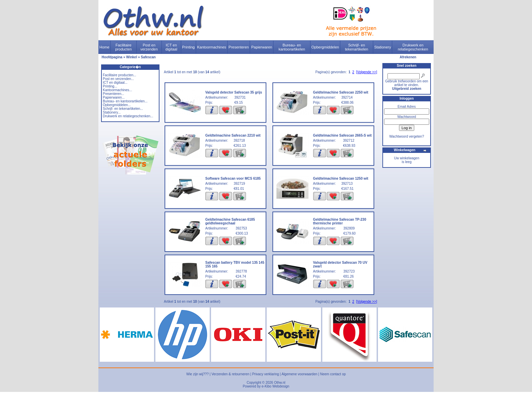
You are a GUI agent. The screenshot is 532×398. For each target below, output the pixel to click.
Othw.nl (280, 383)
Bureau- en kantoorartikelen (292, 47)
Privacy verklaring (265, 374)
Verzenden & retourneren (230, 374)
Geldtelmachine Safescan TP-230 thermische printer (340, 221)
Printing (188, 47)
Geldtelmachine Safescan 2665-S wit (343, 135)
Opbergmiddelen (325, 47)
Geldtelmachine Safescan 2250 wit (341, 92)
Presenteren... (113, 94)
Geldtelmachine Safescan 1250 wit (341, 178)
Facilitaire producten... (119, 75)
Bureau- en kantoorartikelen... (125, 101)
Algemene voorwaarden (300, 374)
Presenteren (239, 47)
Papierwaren (262, 47)
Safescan (148, 57)
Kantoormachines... (117, 90)
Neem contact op (333, 374)
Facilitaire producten (123, 47)
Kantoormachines (212, 47)
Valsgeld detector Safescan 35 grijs (234, 92)
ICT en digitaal (172, 47)
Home (104, 47)
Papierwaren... (114, 97)
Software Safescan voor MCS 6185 (233, 178)
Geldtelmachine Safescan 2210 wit (233, 135)
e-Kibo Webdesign (275, 386)
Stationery (383, 47)
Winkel (132, 57)
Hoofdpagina (112, 57)
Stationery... (112, 112)
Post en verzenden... (118, 79)
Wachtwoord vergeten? (406, 136)
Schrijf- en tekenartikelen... (123, 109)
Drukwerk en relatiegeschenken (413, 47)
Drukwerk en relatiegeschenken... (128, 116)
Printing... (110, 86)
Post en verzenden (149, 47)
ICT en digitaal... (115, 83)
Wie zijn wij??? (197, 374)
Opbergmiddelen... (117, 105)
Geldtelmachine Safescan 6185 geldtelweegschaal (230, 221)
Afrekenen (408, 57)
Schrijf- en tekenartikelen (357, 47)
